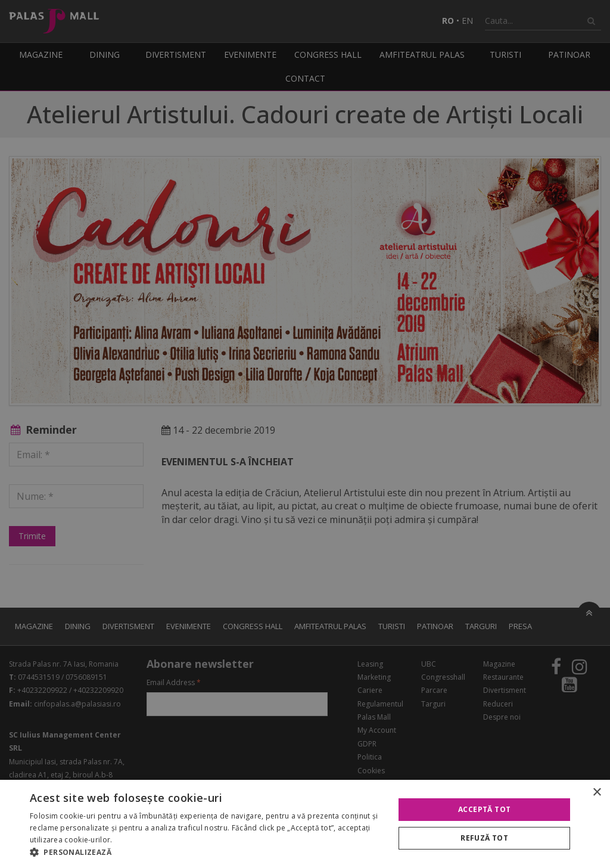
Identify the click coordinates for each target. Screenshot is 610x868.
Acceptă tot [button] (484, 809)
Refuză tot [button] (484, 838)
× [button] (597, 793)
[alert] (305, 434)
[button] (207, 853)
